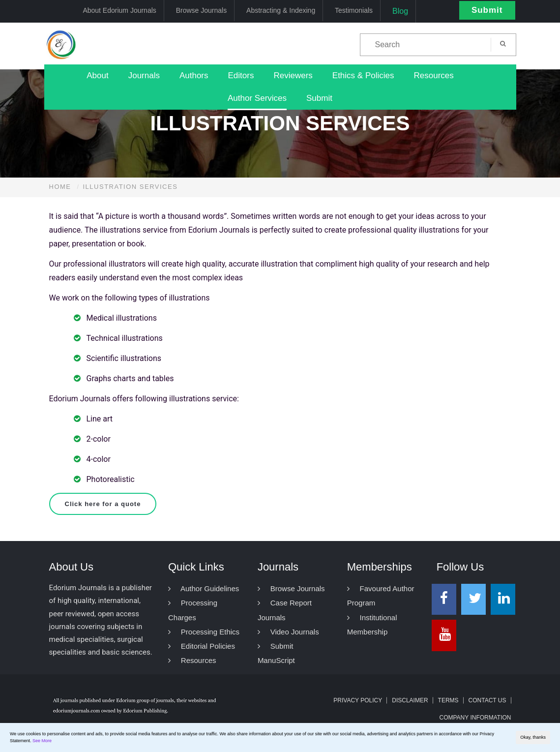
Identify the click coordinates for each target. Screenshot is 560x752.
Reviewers (293, 75)
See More (42, 741)
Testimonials (354, 10)
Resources (433, 75)
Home (60, 187)
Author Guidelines (204, 588)
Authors (194, 75)
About (97, 75)
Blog (400, 11)
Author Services (257, 98)
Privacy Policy (358, 700)
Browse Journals (202, 10)
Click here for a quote (103, 504)
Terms (448, 700)
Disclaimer (410, 700)
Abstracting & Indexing (281, 10)
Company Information (475, 718)
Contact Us (487, 700)
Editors (241, 75)
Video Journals (288, 632)
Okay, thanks (533, 737)
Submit (487, 10)
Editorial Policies (202, 646)
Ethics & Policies (363, 75)
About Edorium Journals (119, 10)
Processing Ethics (204, 632)
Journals (144, 75)
